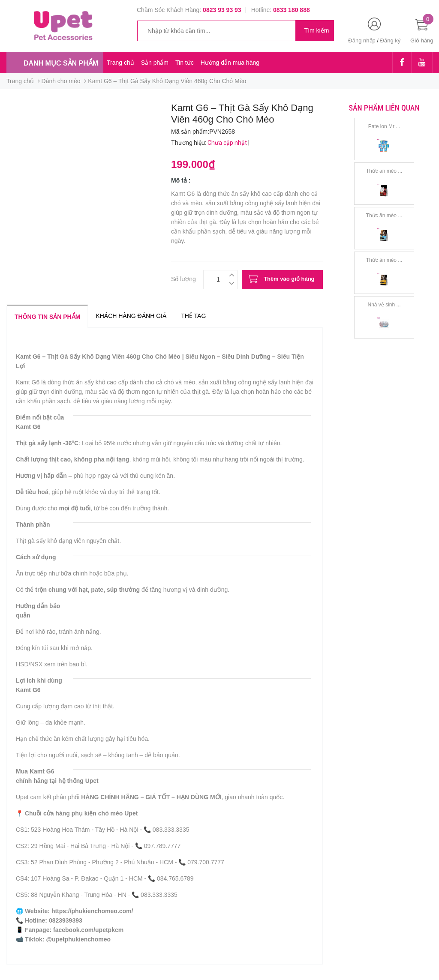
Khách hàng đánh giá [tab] (131, 316)
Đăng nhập (362, 40)
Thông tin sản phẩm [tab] (47, 317)
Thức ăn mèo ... (384, 171)
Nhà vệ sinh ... (384, 305)
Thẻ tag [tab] (193, 316)
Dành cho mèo (61, 81)
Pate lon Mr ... (384, 126)
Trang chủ (120, 63)
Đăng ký (391, 40)
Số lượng (183, 278)
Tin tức (185, 63)
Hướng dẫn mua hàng (230, 63)
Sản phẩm (155, 63)
